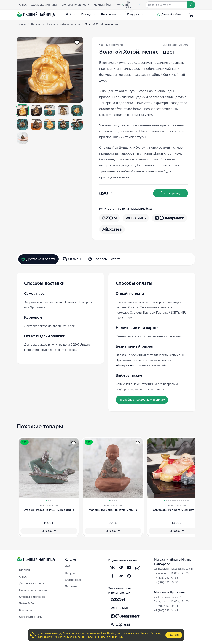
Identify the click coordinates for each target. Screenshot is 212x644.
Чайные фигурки (111, 45)
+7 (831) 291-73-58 (166, 578)
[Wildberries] (136, 218)
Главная (25, 570)
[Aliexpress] (112, 229)
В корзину (170, 193)
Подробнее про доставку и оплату (142, 400)
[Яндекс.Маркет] (169, 218)
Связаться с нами (31, 617)
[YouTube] (129, 567)
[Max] (129, 576)
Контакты (26, 610)
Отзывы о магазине (32, 597)
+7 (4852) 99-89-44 (166, 606)
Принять (174, 635)
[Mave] (121, 576)
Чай (71, 15)
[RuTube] (138, 567)
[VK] (113, 567)
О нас (23, 577)
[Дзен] (113, 576)
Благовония (111, 15)
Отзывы (72, 259)
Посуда (88, 15)
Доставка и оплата (39, 259)
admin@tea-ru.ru (127, 365)
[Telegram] (121, 567)
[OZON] (109, 218)
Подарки (135, 15)
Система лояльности (33, 590)
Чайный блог (28, 603)
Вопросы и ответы (105, 259)
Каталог (71, 560)
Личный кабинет (170, 15)
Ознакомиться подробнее (106, 637)
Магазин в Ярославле (170, 592)
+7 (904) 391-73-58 (166, 582)
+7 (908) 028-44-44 (166, 610)
